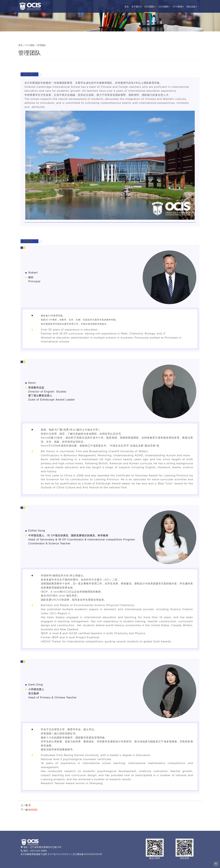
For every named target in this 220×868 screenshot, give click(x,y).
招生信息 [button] (192, 7)
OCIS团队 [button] (150, 7)
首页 (127, 7)
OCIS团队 (30, 45)
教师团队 (33, 810)
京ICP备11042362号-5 (59, 854)
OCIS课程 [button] (164, 7)
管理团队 (42, 45)
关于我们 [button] (137, 7)
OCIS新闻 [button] (178, 7)
